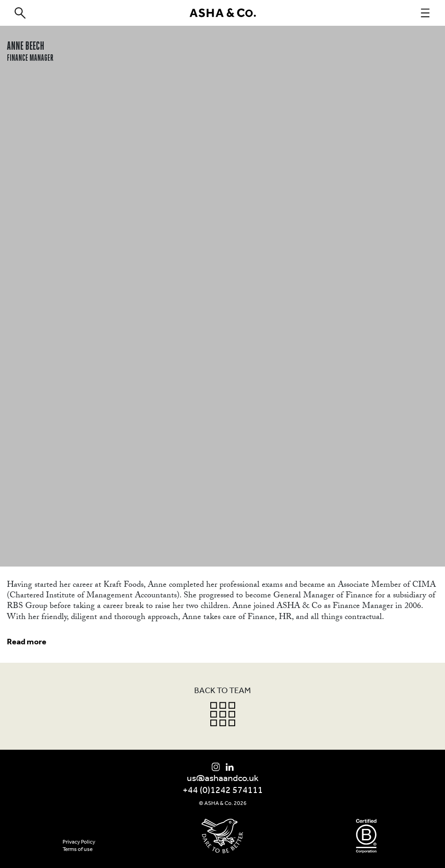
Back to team (222, 691)
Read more (27, 642)
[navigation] (425, 13)
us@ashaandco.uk (223, 779)
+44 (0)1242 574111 (223, 791)
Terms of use (78, 850)
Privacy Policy (79, 842)
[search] (20, 13)
